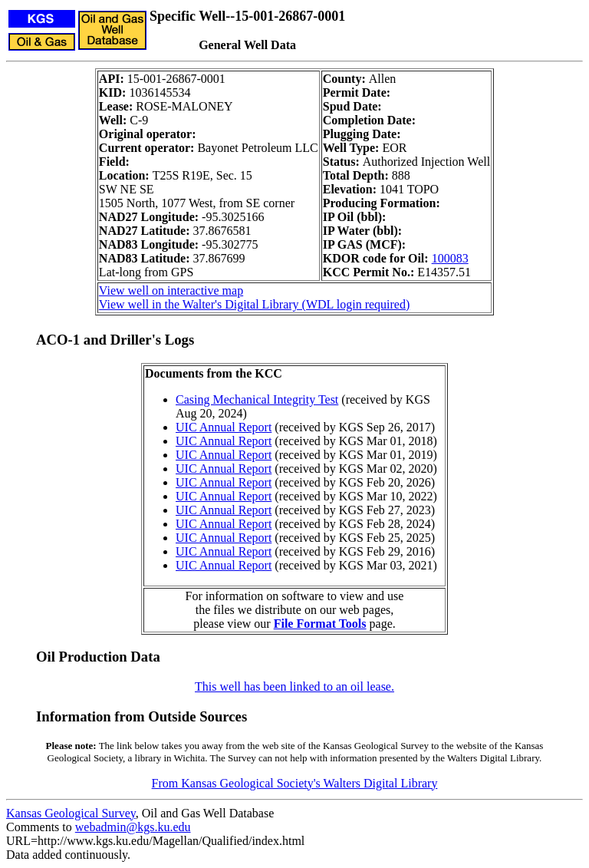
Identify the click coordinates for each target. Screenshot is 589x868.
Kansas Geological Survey (71, 813)
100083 (450, 258)
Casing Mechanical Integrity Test (257, 399)
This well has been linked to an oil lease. (294, 686)
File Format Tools (320, 624)
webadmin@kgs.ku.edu (133, 827)
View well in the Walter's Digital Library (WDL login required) (254, 304)
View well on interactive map (171, 290)
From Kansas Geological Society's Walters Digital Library (295, 783)
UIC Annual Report (224, 427)
